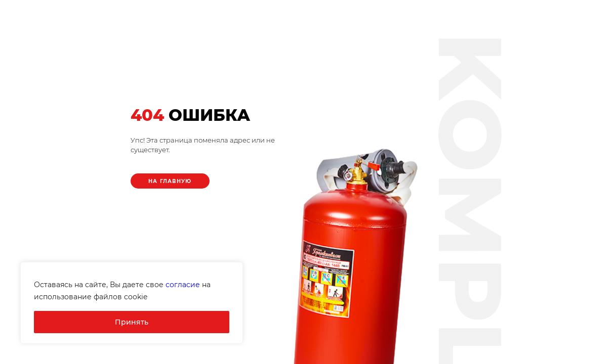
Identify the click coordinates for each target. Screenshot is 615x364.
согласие (183, 285)
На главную (170, 181)
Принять (132, 322)
